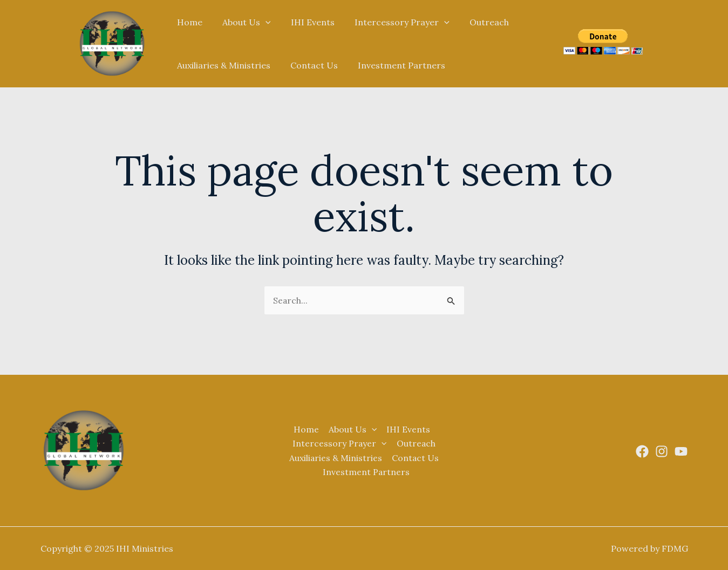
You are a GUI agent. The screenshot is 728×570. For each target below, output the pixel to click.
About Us (242, 22)
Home (188, 22)
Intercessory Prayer (392, 22)
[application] (261, 22)
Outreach (476, 22)
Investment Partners (394, 65)
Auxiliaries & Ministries (222, 65)
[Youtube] (681, 451)
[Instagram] (662, 451)
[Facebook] (642, 451)
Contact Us (310, 65)
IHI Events (306, 22)
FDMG (675, 548)
